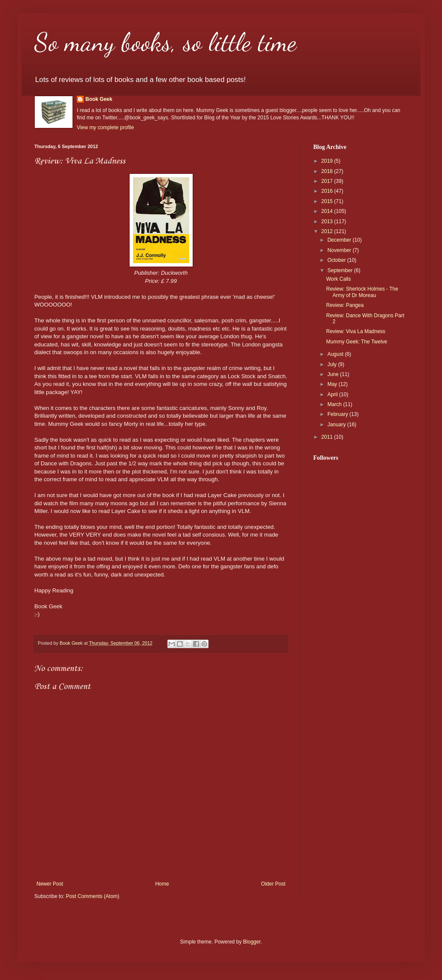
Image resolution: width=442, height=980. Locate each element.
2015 (328, 201)
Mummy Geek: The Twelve (357, 342)
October (337, 260)
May (333, 384)
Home (162, 884)
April (333, 394)
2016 (328, 191)
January (337, 425)
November (340, 250)
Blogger (252, 942)
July (333, 364)
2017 (328, 181)
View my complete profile (105, 127)
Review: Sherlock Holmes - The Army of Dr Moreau (362, 292)
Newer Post (50, 884)
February (338, 414)
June (334, 374)
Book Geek (99, 99)
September (341, 270)
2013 (328, 221)
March (335, 404)
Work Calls (339, 279)
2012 (328, 231)
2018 (328, 171)
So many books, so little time (165, 42)
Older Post (273, 884)
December (340, 240)
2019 (328, 161)
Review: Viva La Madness (356, 331)
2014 (328, 211)
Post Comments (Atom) (92, 896)
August (336, 354)
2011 (328, 437)
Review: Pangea (345, 305)
